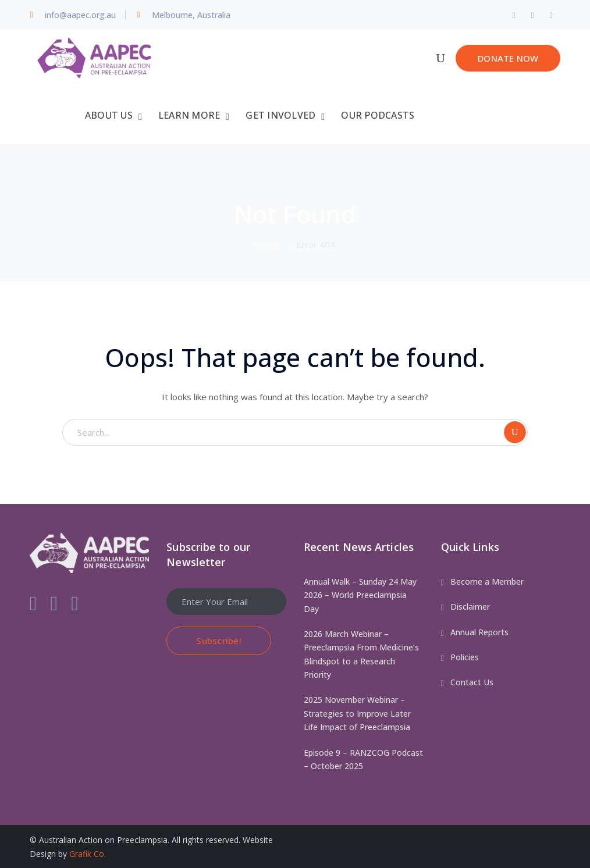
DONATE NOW (508, 58)
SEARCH (515, 432)
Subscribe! (219, 639)
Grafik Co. (88, 853)
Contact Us (472, 682)
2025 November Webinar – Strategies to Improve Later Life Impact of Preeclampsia (357, 713)
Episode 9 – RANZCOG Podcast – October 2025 (363, 758)
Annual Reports (479, 631)
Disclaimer (470, 606)
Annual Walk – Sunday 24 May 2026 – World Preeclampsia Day (360, 595)
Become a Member (487, 581)
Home (267, 244)
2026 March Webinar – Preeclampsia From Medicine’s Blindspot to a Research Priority (361, 654)
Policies (465, 657)
